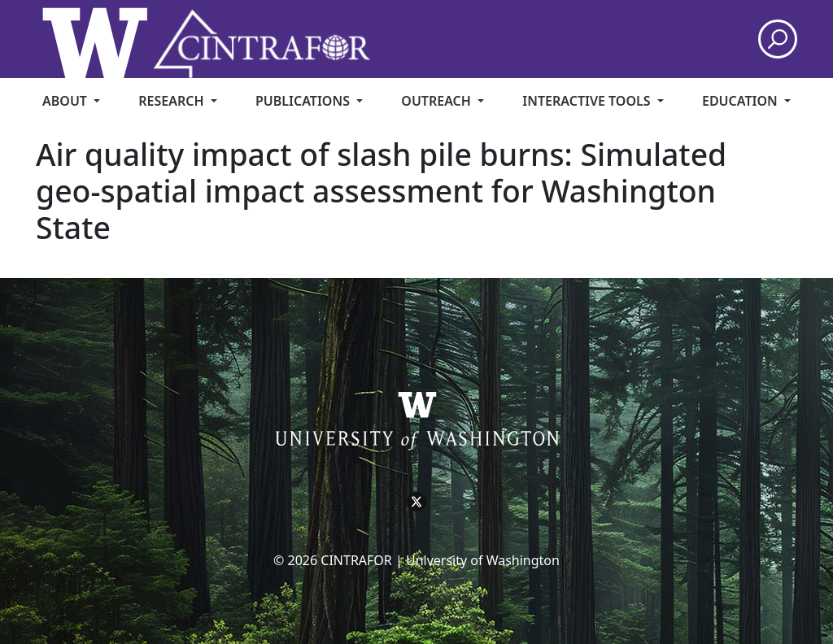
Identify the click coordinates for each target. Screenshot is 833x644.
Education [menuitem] (741, 101)
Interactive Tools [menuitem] (588, 101)
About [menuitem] (66, 101)
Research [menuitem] (172, 101)
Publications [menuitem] (304, 101)
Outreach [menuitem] (438, 101)
